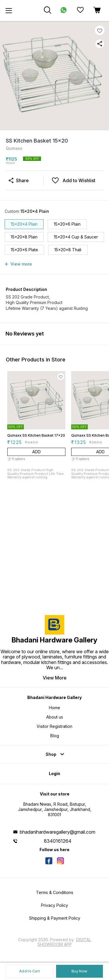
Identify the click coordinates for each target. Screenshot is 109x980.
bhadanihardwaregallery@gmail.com (58, 832)
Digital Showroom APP (64, 942)
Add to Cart (30, 971)
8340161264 (58, 841)
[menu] (9, 10)
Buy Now (79, 971)
